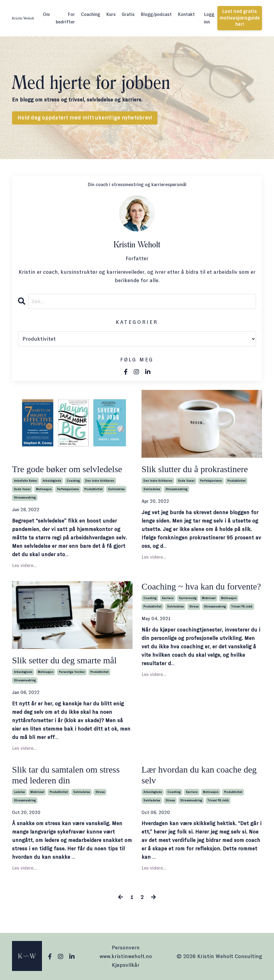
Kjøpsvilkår (126, 965)
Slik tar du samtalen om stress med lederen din (66, 775)
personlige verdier (72, 672)
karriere (168, 598)
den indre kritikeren (100, 481)
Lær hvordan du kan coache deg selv (199, 775)
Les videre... (24, 565)
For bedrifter (65, 18)
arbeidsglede (52, 481)
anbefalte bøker (25, 481)
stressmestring (25, 498)
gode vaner (22, 489)
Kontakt (186, 14)
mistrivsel (209, 598)
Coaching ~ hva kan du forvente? (201, 586)
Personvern (126, 948)
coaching (73, 481)
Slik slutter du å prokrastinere (195, 469)
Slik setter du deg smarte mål (64, 660)
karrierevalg (188, 598)
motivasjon (44, 489)
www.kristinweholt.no (126, 956)
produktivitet (93, 489)
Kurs (111, 14)
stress (194, 606)
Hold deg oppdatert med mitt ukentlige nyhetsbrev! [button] (85, 118)
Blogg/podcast (156, 14)
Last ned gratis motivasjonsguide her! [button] (240, 18)
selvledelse (116, 489)
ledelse (19, 792)
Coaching (91, 14)
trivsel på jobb (242, 606)
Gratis (128, 14)
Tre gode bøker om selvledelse (67, 469)
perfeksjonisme (68, 489)
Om (46, 14)
